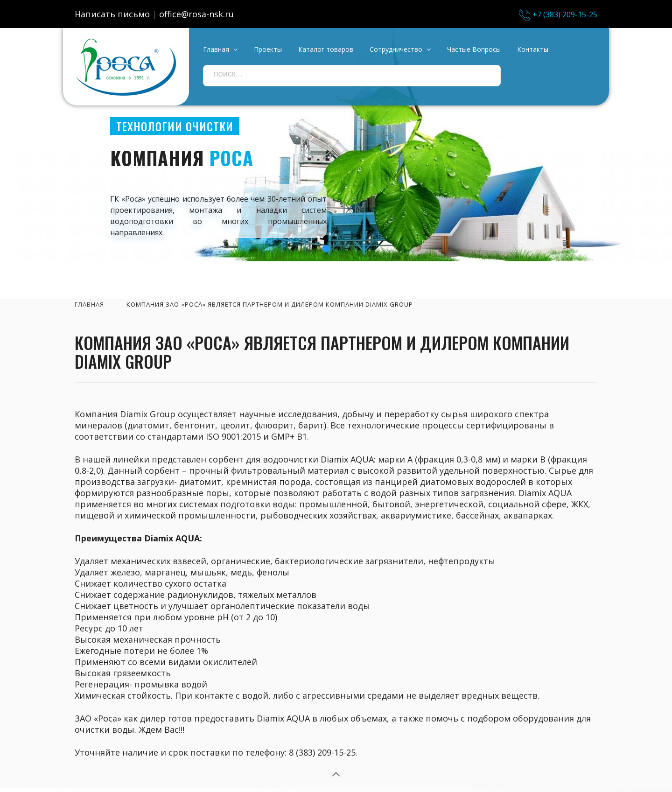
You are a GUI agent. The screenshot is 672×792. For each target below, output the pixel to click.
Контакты (533, 49)
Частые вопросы (474, 49)
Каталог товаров (326, 49)
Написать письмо (112, 14)
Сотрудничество (400, 49)
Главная (89, 304)
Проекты (268, 49)
